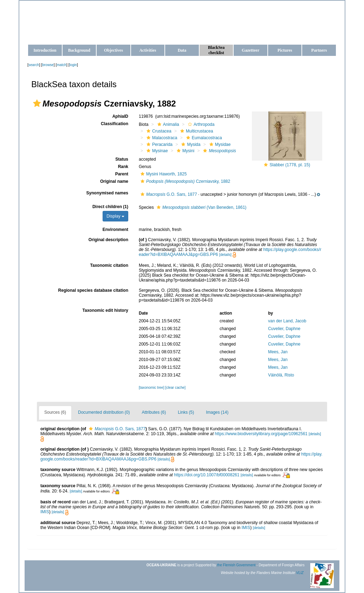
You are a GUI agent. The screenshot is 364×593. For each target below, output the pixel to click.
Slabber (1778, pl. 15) (290, 165)
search (34, 65)
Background (79, 50)
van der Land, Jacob (287, 321)
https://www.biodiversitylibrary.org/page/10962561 (261, 434)
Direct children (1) (110, 207)
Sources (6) (55, 412)
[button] (37, 103)
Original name (114, 181)
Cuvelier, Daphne (284, 329)
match (61, 65)
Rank (123, 167)
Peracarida (159, 144)
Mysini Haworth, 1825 (163, 174)
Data (182, 50)
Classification (115, 124)
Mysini (185, 151)
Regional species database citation (93, 290)
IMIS (45, 512)
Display (115, 216)
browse (48, 65)
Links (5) (186, 412)
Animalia (167, 124)
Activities (148, 50)
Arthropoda (200, 124)
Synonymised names (107, 193)
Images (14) (217, 412)
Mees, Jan (278, 352)
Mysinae (156, 151)
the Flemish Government (236, 565)
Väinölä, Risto (281, 375)
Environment (115, 230)
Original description (108, 240)
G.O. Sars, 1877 (168, 194)
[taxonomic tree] (151, 388)
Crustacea (158, 131)
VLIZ (300, 573)
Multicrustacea (196, 131)
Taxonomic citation (109, 265)
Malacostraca (161, 138)
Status (122, 159)
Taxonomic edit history (105, 310)
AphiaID (120, 116)
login (73, 65)
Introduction (45, 50)
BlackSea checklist (216, 50)
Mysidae (219, 144)
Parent (122, 174)
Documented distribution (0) (104, 412)
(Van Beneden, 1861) (201, 207)
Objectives (113, 50)
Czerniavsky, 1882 (184, 181)
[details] (225, 255)
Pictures (285, 50)
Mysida (190, 144)
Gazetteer (251, 50)
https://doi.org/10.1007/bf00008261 (207, 475)
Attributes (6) (154, 412)
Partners (319, 50)
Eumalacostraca (203, 138)
